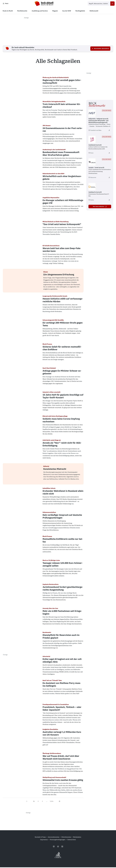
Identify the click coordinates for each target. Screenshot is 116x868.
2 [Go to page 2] (38, 802)
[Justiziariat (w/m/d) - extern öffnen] (109, 153)
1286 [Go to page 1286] (52, 802)
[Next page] (59, 802)
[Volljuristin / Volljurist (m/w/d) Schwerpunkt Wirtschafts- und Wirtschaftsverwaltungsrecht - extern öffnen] (109, 131)
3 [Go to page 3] (42, 802)
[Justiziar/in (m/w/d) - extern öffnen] (109, 201)
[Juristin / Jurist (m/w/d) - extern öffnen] (109, 178)
